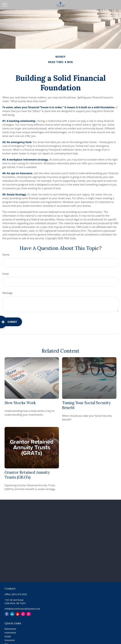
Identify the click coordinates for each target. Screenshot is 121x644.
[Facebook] (7, 614)
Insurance (10, 640)
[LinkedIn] (12, 614)
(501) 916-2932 (19, 594)
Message (7, 293)
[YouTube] (18, 614)
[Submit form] (12, 322)
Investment (10, 633)
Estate (8, 636)
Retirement (10, 629)
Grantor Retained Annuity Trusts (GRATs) (27, 475)
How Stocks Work (20, 403)
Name (6, 255)
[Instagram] (23, 614)
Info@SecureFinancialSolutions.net (22, 609)
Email (6, 274)
